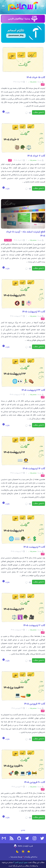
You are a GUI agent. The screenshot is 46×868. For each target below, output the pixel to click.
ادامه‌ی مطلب (39, 112)
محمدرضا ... (13, 857)
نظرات (7, 113)
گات (43, 84)
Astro (18, 846)
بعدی (23, 830)
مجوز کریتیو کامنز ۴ (20, 863)
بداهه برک (8, 240)
